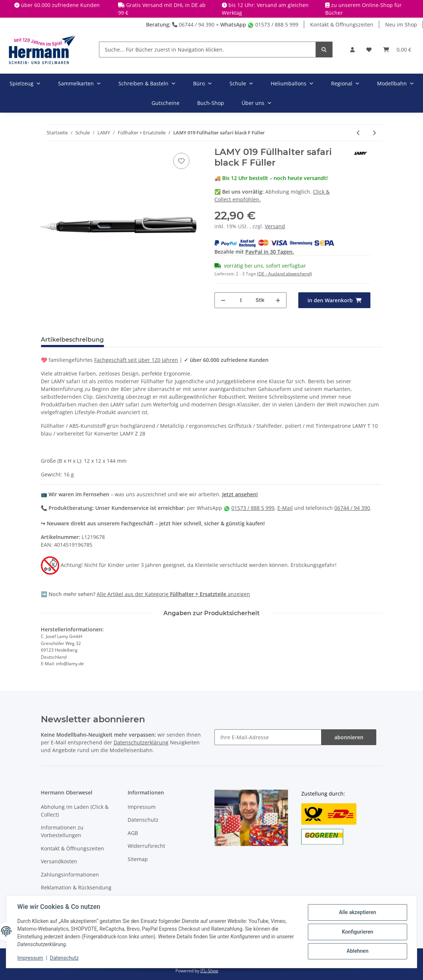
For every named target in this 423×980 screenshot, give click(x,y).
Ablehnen (357, 951)
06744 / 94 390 (193, 24)
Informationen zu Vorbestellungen (62, 831)
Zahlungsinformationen (70, 875)
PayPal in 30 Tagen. (270, 252)
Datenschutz (143, 820)
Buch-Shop (211, 103)
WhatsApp (233, 24)
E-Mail (285, 508)
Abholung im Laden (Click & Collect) (75, 811)
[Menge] (241, 300)
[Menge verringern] (223, 300)
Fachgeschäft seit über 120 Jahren (136, 360)
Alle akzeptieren (357, 913)
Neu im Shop (401, 24)
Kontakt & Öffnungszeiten (342, 24)
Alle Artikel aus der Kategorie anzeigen (173, 594)
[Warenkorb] (397, 50)
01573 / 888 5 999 (273, 24)
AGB (133, 833)
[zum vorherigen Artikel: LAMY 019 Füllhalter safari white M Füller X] (358, 133)
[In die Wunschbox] (181, 161)
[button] (352, 50)
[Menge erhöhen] (278, 300)
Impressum (142, 807)
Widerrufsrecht (146, 846)
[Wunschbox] (369, 50)
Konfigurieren (357, 932)
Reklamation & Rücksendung (76, 887)
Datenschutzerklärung (141, 742)
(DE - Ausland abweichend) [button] (285, 274)
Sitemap (138, 859)
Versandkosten (59, 861)
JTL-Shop (209, 971)
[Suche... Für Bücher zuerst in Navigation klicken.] (207, 50)
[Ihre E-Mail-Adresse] (268, 737)
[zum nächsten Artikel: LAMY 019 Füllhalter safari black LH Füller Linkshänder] (374, 133)
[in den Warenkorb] (334, 300)
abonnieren (349, 737)
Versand (275, 226)
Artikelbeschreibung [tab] (72, 340)
